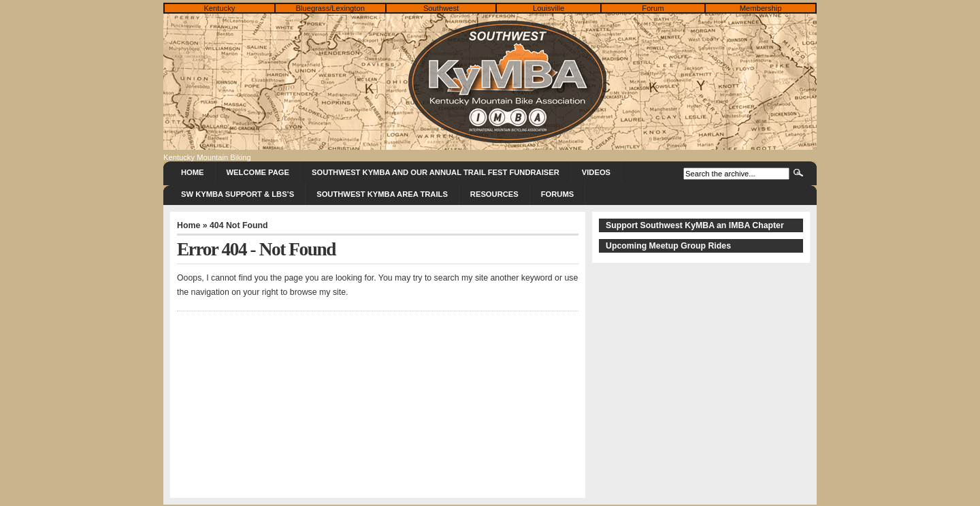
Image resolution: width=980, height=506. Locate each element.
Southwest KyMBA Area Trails (382, 194)
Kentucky (219, 8)
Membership (761, 8)
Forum (653, 8)
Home (193, 172)
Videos (596, 172)
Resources (494, 194)
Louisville (549, 8)
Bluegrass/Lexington (330, 8)
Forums (557, 194)
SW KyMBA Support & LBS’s (238, 194)
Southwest (441, 8)
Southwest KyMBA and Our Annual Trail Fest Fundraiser (436, 172)
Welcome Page (258, 172)
